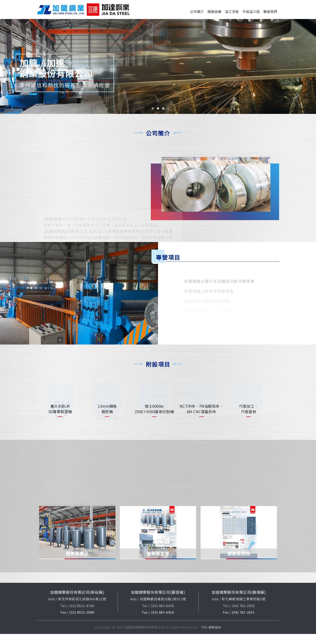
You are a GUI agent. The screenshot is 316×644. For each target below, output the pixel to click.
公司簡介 (197, 11)
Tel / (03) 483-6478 (158, 616)
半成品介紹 (251, 11)
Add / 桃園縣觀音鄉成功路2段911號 (158, 609)
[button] (153, 108)
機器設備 (215, 11)
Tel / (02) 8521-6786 (77, 616)
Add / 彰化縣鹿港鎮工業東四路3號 (239, 609)
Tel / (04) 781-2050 (239, 616)
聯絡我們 (270, 11)
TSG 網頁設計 (211, 637)
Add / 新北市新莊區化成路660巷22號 (77, 609)
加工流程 (232, 11)
